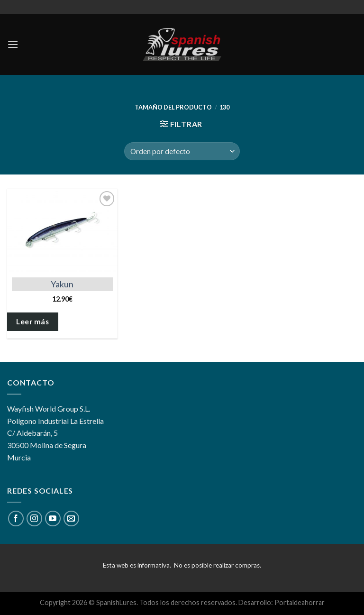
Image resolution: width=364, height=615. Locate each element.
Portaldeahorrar (300, 602)
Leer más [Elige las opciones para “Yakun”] (32, 321)
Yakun (62, 284)
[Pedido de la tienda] (182, 151)
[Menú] (13, 44)
